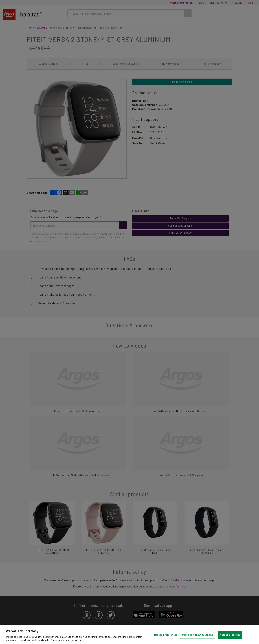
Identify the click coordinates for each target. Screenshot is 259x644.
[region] (129, 635)
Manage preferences (166, 635)
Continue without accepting (198, 635)
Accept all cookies (230, 635)
